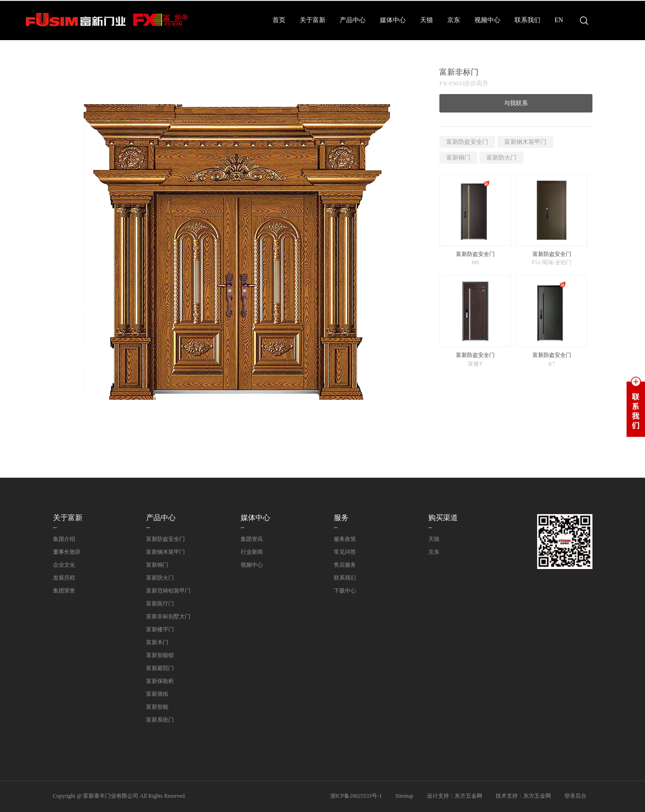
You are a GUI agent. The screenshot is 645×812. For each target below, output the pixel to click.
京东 (454, 20)
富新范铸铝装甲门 (168, 591)
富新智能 (157, 707)
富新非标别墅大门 (168, 616)
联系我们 (527, 20)
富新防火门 (501, 157)
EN (559, 20)
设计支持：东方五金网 (455, 796)
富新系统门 (160, 720)
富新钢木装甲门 (525, 142)
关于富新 (313, 20)
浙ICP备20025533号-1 (356, 796)
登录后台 (575, 796)
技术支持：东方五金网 (523, 796)
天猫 (426, 20)
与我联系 (516, 103)
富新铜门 (458, 157)
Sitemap (404, 796)
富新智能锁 (160, 655)
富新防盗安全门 (467, 142)
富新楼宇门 (160, 629)
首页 (279, 20)
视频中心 (487, 20)
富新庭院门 (160, 668)
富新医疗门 (160, 604)
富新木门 (157, 642)
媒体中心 (393, 20)
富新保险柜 (160, 681)
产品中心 (353, 20)
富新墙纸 (157, 694)
